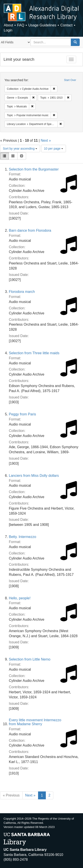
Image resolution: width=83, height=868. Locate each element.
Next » (46, 140)
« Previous (11, 795)
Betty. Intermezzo (22, 537)
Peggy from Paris (22, 414)
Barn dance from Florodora (30, 230)
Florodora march (22, 292)
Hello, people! (20, 598)
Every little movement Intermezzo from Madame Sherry (35, 722)
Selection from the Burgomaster (34, 169)
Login (8, 30)
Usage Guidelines (42, 25)
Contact (67, 25)
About (8, 25)
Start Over (70, 80)
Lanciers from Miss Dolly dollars (34, 476)
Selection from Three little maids (34, 353)
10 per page (54, 149)
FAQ (21, 25)
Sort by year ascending (20, 149)
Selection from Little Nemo (30, 659)
